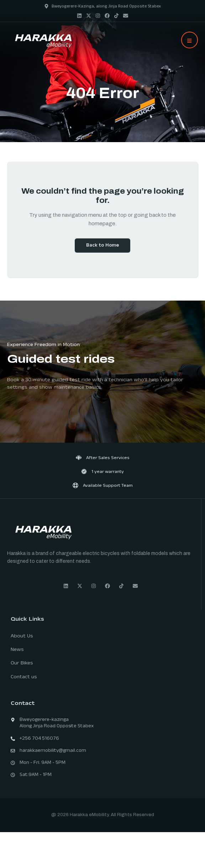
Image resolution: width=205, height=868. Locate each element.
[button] (190, 40)
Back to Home (102, 246)
